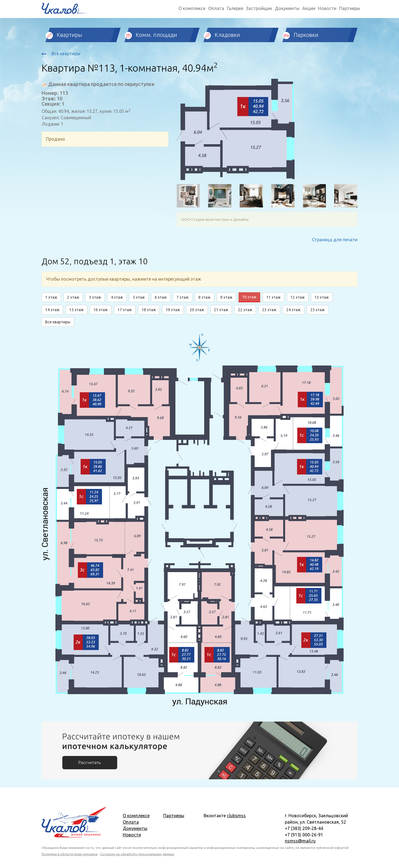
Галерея (235, 8)
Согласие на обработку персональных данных (137, 854)
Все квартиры (61, 54)
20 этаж (197, 310)
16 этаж (101, 310)
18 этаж (149, 310)
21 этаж (221, 310)
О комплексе (192, 8)
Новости (327, 8)
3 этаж (95, 297)
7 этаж (183, 297)
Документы (287, 8)
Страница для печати (335, 240)
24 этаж (293, 310)
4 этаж (117, 297)
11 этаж (273, 297)
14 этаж (52, 310)
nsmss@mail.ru (300, 841)
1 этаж (51, 297)
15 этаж (76, 310)
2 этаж (73, 297)
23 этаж (269, 310)
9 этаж (226, 297)
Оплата (216, 8)
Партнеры (350, 8)
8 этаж (204, 297)
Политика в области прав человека (70, 854)
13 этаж (322, 297)
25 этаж (318, 310)
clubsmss (236, 816)
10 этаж (249, 297)
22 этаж (245, 310)
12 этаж (298, 297)
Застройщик (259, 8)
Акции (309, 8)
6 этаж (161, 297)
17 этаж (125, 310)
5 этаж (139, 297)
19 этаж (173, 310)
